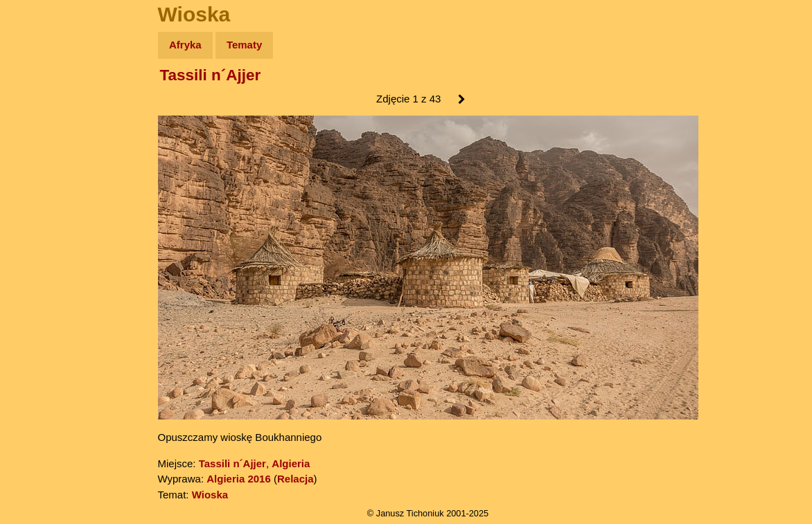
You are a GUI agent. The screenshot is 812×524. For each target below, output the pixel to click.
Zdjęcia (41, 126)
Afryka (185, 45)
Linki (35, 259)
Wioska (210, 495)
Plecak (40, 232)
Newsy (40, 152)
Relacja (295, 479)
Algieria (291, 463)
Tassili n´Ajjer (211, 75)
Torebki (42, 286)
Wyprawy (46, 99)
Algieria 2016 (239, 479)
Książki (41, 179)
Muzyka (42, 205)
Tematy (244, 45)
